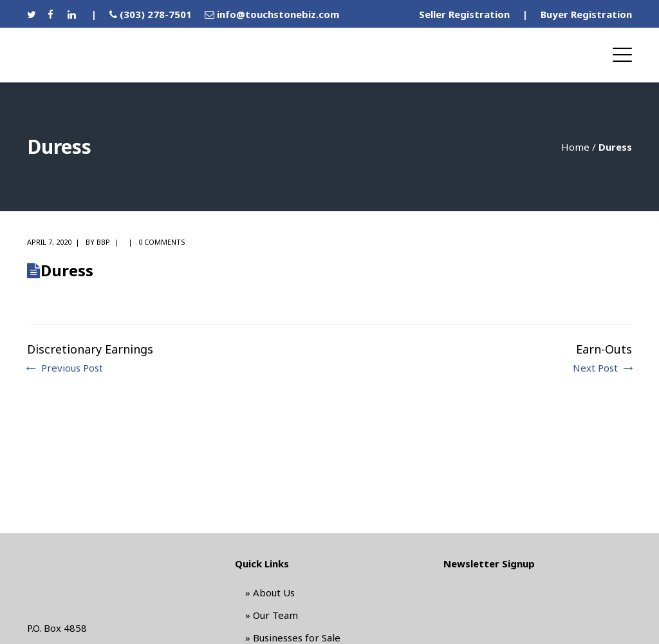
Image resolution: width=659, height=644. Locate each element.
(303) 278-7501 (156, 14)
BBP (103, 242)
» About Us (270, 592)
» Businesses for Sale (293, 638)
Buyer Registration (586, 14)
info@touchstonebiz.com (278, 14)
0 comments (162, 242)
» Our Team (272, 615)
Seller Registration (464, 14)
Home (575, 147)
